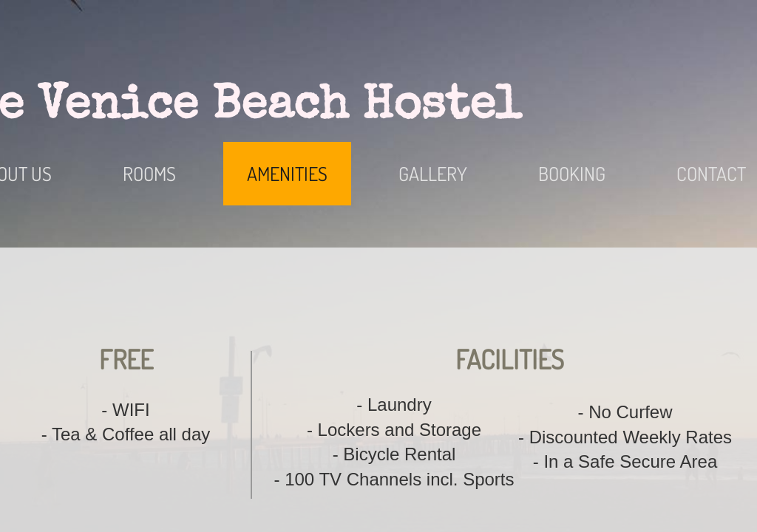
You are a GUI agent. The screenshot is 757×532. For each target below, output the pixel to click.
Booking (572, 173)
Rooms (149, 173)
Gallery (433, 173)
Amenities (287, 173)
